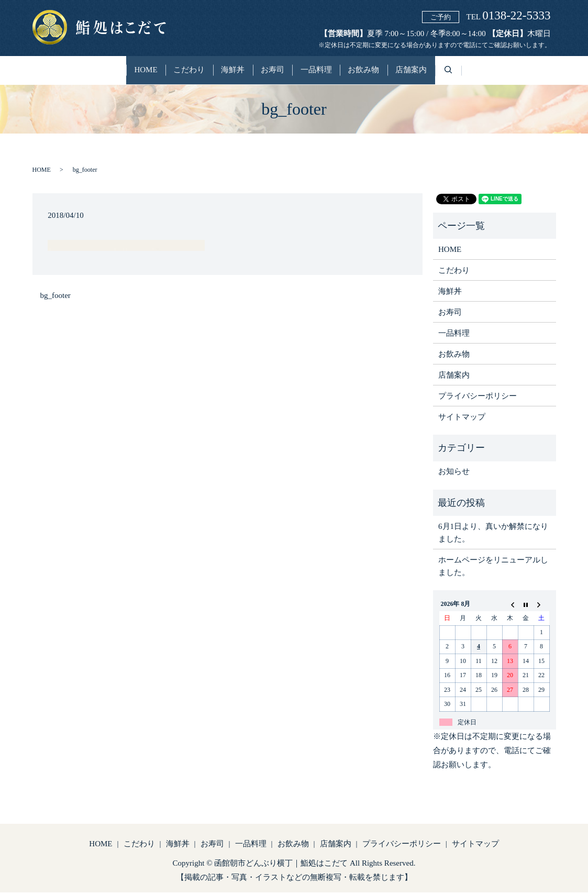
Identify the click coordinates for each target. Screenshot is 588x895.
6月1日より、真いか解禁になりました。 (493, 535)
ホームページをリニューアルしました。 (493, 569)
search (492, 78)
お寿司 (273, 72)
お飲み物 (385, 72)
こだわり (168, 72)
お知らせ (454, 474)
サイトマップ (462, 420)
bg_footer (56, 299)
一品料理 (327, 72)
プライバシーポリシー (478, 399)
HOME (114, 72)
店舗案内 (443, 72)
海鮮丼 (222, 72)
